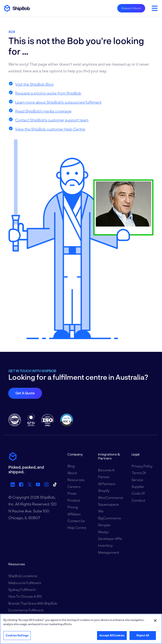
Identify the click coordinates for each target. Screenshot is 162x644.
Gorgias (104, 525)
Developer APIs (110, 539)
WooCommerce (111, 497)
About (72, 473)
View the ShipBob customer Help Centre (50, 129)
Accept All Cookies (112, 635)
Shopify (104, 491)
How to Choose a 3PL (25, 596)
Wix (101, 511)
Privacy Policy (142, 466)
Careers (74, 486)
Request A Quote (131, 8)
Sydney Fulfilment (22, 590)
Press (72, 493)
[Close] (155, 621)
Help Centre (77, 528)
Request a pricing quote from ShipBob (48, 93)
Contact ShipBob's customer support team (52, 120)
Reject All (143, 635)
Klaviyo (103, 532)
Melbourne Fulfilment (25, 583)
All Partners (107, 484)
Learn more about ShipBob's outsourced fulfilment (58, 102)
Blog (71, 466)
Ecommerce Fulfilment (26, 610)
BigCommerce (110, 518)
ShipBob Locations (23, 576)
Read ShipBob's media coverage (43, 111)
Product (74, 500)
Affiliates (74, 514)
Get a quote (25, 393)
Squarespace (109, 504)
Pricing (73, 507)
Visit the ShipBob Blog (34, 84)
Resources (76, 480)
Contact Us (76, 521)
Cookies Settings (17, 635)
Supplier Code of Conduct (138, 493)
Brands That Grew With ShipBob (33, 603)
